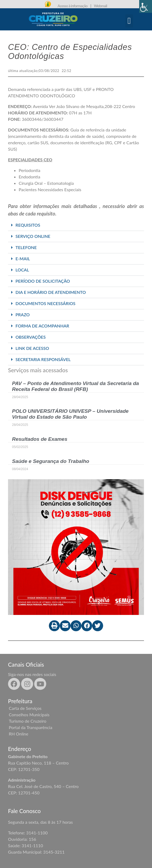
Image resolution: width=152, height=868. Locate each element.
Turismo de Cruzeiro (28, 721)
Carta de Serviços (25, 708)
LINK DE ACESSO (32, 348)
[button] (129, 21)
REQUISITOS (28, 225)
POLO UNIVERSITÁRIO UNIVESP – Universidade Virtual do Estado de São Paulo (70, 414)
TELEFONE (26, 247)
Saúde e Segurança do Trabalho (51, 461)
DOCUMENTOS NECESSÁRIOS (45, 303)
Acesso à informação (72, 6)
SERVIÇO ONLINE (33, 236)
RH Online (19, 734)
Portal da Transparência (31, 727)
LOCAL (22, 270)
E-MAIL (23, 259)
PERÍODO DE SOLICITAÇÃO (43, 281)
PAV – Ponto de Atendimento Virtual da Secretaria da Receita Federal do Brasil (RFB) (75, 386)
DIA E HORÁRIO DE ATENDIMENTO (51, 292)
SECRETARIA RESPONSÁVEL (43, 359)
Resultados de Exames (40, 439)
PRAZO (23, 315)
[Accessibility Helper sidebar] (146, 6)
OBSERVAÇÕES (31, 337)
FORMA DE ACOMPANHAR (42, 326)
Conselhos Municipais (29, 715)
